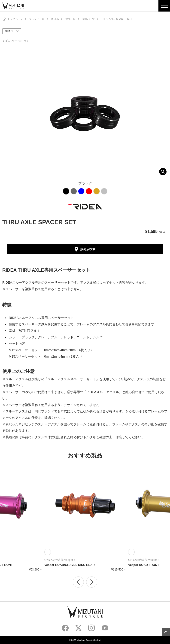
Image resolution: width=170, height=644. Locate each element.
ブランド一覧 (37, 19)
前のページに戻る (17, 41)
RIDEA (55, 19)
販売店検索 (88, 249)
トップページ (15, 19)
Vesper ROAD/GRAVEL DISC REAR (70, 565)
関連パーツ (88, 19)
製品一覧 (70, 19)
